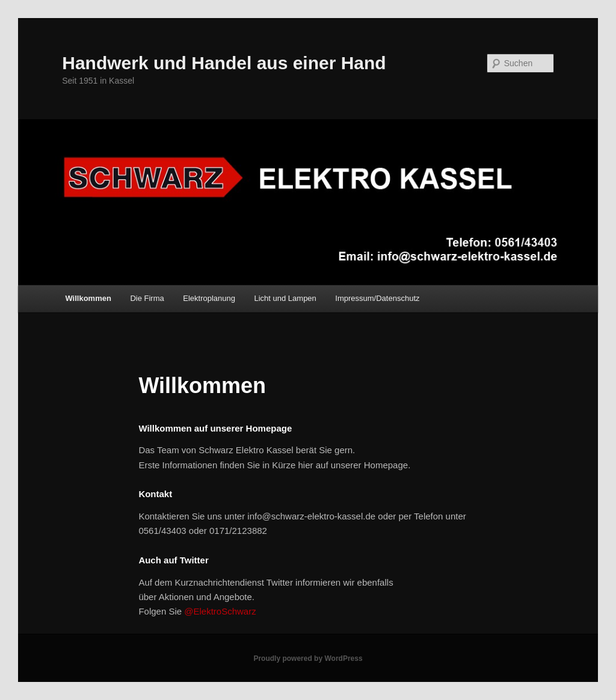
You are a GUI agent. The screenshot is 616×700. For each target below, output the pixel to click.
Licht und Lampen (285, 298)
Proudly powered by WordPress (308, 658)
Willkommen (88, 298)
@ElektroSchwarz (220, 611)
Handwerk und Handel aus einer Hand (224, 63)
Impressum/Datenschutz (377, 298)
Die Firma (147, 298)
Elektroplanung (209, 298)
